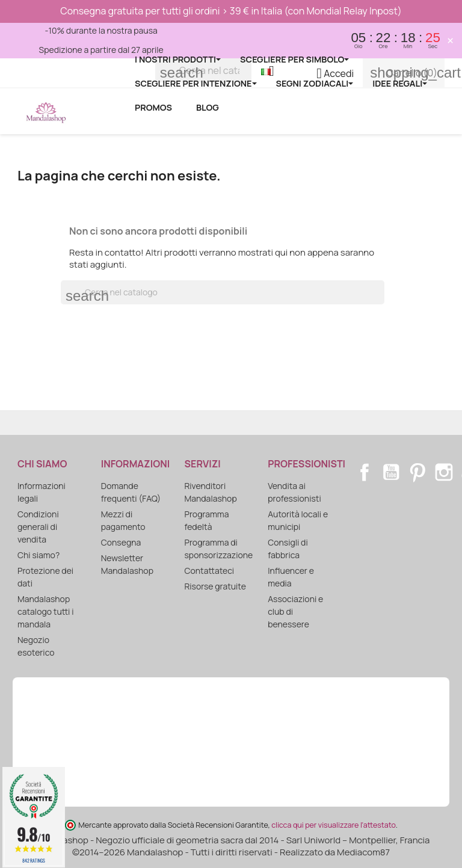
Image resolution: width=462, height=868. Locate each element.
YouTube (391, 472)
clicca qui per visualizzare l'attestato (333, 825)
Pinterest (417, 472)
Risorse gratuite (215, 586)
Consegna (121, 542)
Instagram (444, 472)
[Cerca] (223, 292)
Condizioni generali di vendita (38, 527)
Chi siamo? (38, 555)
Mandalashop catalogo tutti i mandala (45, 611)
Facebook (365, 472)
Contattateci (209, 571)
